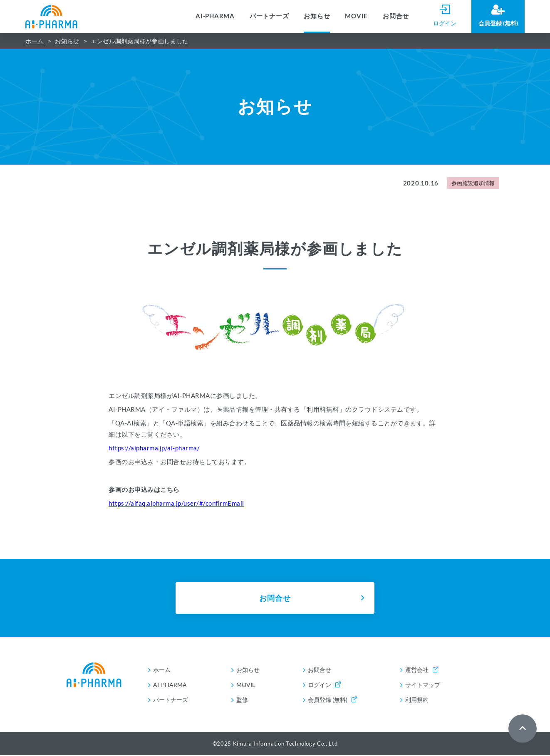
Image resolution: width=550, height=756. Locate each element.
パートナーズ (269, 16)
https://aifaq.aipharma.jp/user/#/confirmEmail (176, 503)
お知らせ (317, 16)
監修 (242, 700)
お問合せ (396, 16)
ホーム (35, 41)
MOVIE (356, 16)
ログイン (324, 686)
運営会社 (422, 671)
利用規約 (417, 700)
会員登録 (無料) (332, 700)
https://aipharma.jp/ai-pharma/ (154, 448)
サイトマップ (423, 686)
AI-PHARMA (215, 16)
